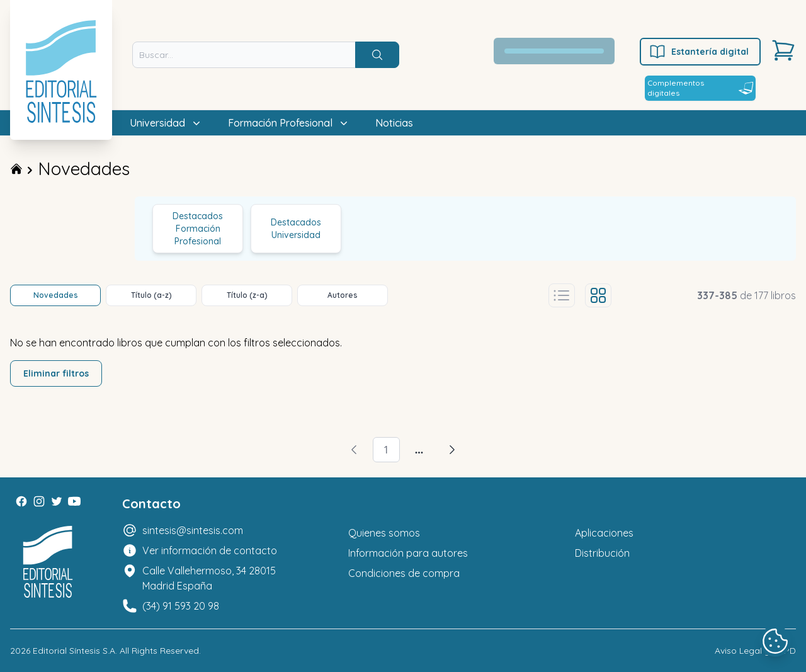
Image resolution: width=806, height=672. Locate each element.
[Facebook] (21, 501)
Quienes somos (384, 533)
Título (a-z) (151, 295)
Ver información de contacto (210, 550)
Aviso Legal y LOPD (755, 651)
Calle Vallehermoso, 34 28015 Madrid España (209, 578)
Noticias (394, 123)
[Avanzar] (452, 450)
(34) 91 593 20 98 (181, 606)
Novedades (84, 168)
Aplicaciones (604, 533)
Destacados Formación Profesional (198, 229)
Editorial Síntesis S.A (74, 651)
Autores (343, 295)
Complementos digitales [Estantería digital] (700, 88)
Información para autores (408, 553)
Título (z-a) (247, 295)
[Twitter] (57, 501)
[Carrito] (783, 50)
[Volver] (354, 450)
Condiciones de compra (404, 573)
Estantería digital (699, 52)
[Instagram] (39, 501)
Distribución (602, 553)
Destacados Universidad (296, 229)
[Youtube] (74, 501)
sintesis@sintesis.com (193, 530)
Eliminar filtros (56, 373)
